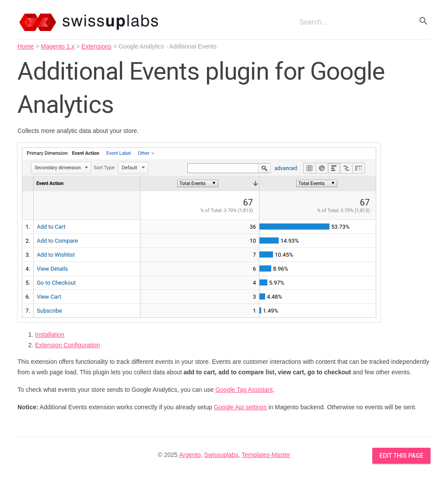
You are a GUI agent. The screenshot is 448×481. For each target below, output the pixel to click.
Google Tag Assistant (244, 390)
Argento (190, 455)
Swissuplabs (221, 455)
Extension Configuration (68, 345)
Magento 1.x (58, 46)
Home (26, 46)
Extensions (96, 46)
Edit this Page (401, 456)
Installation (50, 335)
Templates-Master (266, 455)
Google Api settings (240, 407)
